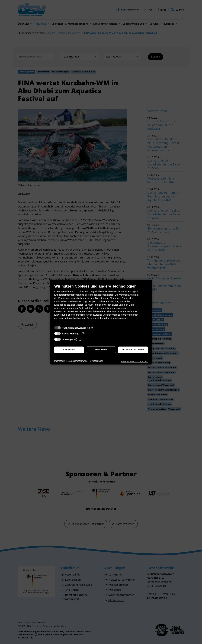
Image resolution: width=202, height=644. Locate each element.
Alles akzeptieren (133, 350)
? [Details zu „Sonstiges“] (80, 339)
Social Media (69, 334)
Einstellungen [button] (97, 361)
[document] (101, 304)
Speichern (101, 350)
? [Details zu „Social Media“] (83, 334)
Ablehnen (69, 350)
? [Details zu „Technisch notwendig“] (93, 328)
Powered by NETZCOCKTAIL (134, 361)
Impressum (60, 361)
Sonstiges (68, 339)
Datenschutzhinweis (78, 361)
